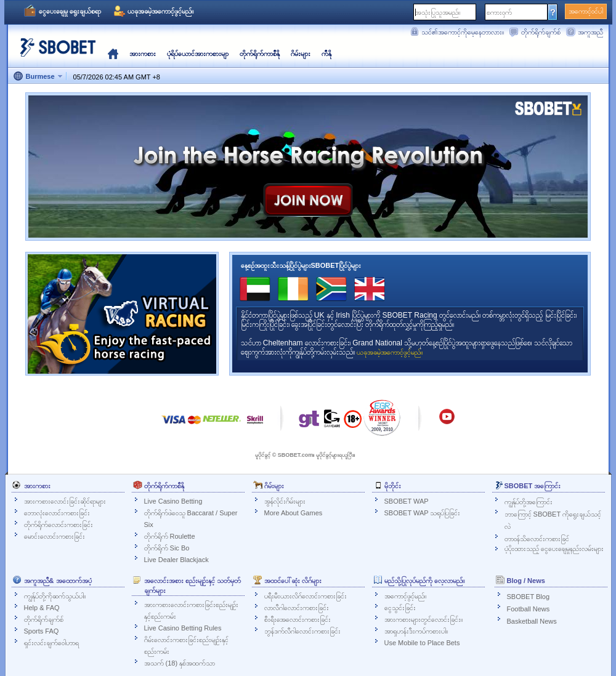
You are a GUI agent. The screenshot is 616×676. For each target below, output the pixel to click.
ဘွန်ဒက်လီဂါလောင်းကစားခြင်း (302, 631)
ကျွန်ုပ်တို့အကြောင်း (529, 502)
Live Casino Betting (173, 501)
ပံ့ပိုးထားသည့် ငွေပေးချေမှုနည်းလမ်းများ (554, 549)
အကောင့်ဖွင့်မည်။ (405, 596)
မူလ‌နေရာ (113, 54)
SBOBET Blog (529, 597)
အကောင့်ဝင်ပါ (586, 11)
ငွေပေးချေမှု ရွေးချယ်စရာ (70, 11)
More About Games (294, 513)
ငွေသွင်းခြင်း (400, 608)
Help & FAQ (42, 608)
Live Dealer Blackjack (176, 560)
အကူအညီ (590, 32)
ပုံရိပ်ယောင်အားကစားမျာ (198, 54)
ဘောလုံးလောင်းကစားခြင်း (57, 513)
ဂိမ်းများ (301, 54)
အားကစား (143, 54)
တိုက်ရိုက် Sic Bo (167, 548)
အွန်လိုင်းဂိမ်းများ (285, 501)
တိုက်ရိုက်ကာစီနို (260, 54)
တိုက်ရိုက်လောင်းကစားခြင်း (59, 525)
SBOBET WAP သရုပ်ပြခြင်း (423, 513)
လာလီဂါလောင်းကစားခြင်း (297, 608)
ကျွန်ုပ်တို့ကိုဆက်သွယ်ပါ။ (55, 596)
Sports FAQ (42, 631)
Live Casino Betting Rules (183, 628)
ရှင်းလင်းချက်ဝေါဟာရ (51, 643)
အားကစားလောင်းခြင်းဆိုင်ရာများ (65, 501)
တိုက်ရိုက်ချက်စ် (541, 32)
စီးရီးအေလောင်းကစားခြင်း (298, 619)
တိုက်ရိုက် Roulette (170, 536)
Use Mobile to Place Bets (422, 643)
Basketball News (532, 621)
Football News (529, 609)
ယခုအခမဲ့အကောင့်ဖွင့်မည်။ (160, 11)
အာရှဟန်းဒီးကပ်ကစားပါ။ (416, 631)
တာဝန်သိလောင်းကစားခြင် (537, 539)
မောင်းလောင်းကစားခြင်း (55, 536)
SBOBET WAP (407, 501)
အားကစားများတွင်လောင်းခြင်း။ (423, 619)
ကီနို (326, 54)
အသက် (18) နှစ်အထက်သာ (180, 663)
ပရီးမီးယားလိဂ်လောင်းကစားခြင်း (306, 596)
